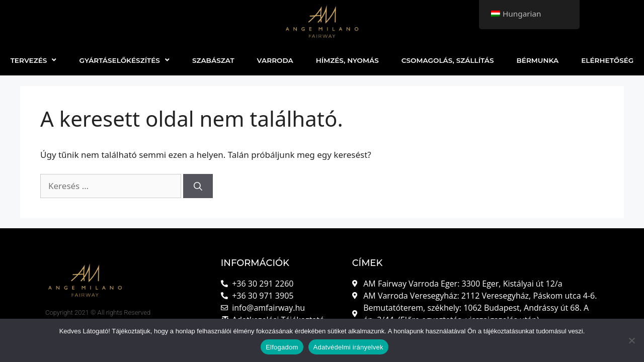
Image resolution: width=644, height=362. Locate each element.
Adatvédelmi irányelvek (348, 347)
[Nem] (631, 340)
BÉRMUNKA (537, 60)
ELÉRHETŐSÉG (607, 60)
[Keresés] (198, 186)
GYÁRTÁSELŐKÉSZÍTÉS (124, 60)
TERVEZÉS (34, 60)
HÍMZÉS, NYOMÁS (347, 60)
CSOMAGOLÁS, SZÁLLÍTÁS (448, 60)
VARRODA (275, 60)
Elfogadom (282, 347)
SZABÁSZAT (213, 60)
